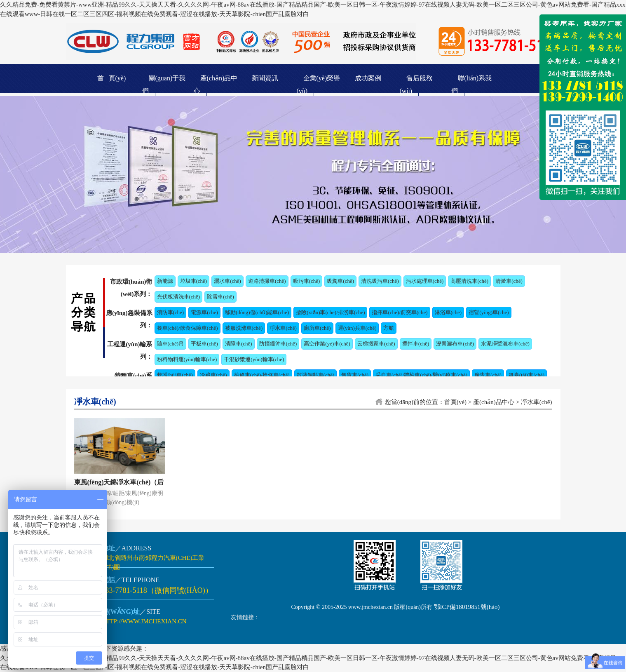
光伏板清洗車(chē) (179, 297)
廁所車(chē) (317, 328)
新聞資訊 (265, 78)
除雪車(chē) (220, 297)
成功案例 (368, 78)
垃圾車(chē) (194, 281)
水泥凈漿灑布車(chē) (505, 344)
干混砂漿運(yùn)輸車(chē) (254, 359)
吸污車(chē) (307, 281)
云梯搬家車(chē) (376, 344)
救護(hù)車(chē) (175, 375)
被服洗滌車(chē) (244, 328)
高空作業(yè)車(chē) (327, 344)
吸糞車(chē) (340, 281)
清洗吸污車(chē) (380, 281)
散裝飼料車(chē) (316, 375)
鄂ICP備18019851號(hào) (467, 607)
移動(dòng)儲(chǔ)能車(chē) (257, 312)
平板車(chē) (204, 344)
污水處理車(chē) (425, 281)
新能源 (165, 281)
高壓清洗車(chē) (469, 281)
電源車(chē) (204, 312)
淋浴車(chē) (448, 312)
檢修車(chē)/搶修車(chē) (262, 375)
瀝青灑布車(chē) (455, 344)
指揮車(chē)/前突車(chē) (400, 312)
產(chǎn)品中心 (494, 402)
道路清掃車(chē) (267, 281)
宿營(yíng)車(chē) (489, 312)
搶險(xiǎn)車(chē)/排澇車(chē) (330, 312)
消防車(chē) (171, 312)
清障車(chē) (239, 344)
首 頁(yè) (112, 78)
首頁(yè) (455, 402)
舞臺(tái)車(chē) (526, 375)
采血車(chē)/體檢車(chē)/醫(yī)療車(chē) (421, 375)
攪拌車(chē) (416, 344)
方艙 (389, 328)
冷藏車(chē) (213, 375)
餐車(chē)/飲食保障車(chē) (188, 328)
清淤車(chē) (509, 281)
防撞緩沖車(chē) (278, 344)
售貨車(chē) (355, 375)
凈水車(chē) (283, 328)
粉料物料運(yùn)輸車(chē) (187, 359)
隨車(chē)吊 (171, 344)
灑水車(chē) (227, 281)
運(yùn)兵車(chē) (357, 328)
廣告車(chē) (488, 375)
